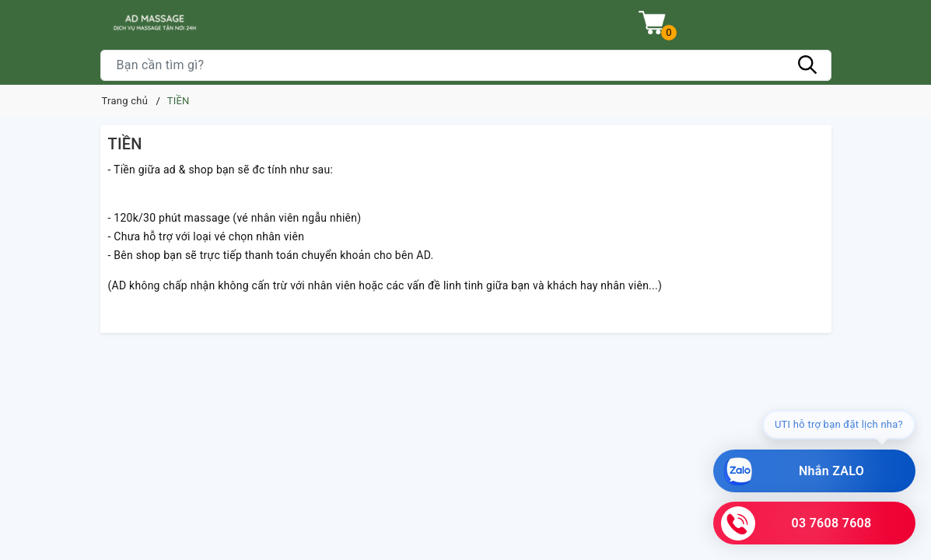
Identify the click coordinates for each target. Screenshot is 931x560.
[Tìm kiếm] (808, 65)
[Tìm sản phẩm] (466, 65)
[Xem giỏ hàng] (652, 23)
